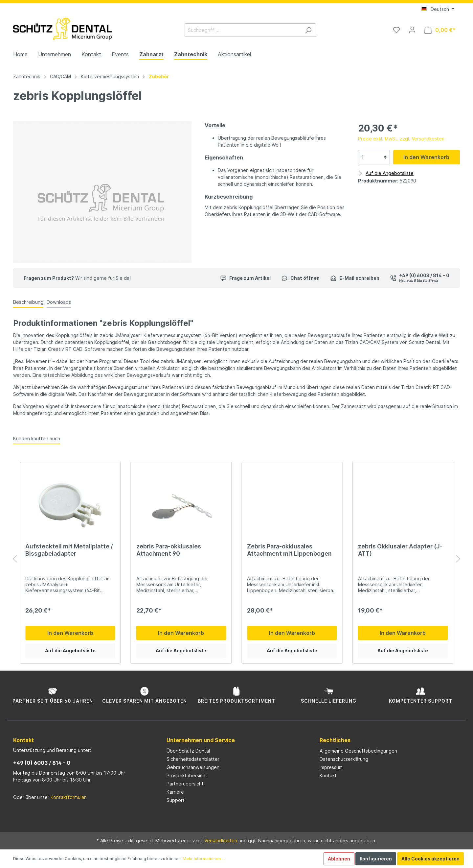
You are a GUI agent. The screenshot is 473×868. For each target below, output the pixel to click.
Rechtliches (335, 740)
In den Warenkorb (426, 157)
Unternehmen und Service (201, 740)
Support (176, 800)
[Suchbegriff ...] (243, 30)
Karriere (175, 792)
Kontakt (328, 775)
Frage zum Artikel (245, 278)
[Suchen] (308, 30)
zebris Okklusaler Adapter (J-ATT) (400, 550)
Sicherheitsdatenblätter (193, 759)
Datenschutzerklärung (344, 759)
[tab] (28, 302)
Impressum (331, 767)
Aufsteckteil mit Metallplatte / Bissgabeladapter (69, 550)
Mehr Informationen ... (204, 859)
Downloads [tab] (59, 302)
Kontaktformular (68, 797)
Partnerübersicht (185, 784)
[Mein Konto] (412, 30)
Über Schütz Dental (188, 751)
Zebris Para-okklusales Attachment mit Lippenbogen (289, 550)
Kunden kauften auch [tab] (37, 438)
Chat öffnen (300, 278)
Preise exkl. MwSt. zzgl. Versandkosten (401, 139)
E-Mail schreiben (355, 278)
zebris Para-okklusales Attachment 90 (169, 550)
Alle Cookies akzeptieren (430, 859)
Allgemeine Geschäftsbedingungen (358, 751)
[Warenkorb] (440, 30)
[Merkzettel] (396, 30)
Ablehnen (339, 859)
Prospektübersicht (187, 775)
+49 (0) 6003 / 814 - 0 (42, 763)
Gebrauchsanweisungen (193, 767)
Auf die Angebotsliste (70, 651)
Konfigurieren (376, 859)
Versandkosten (221, 841)
